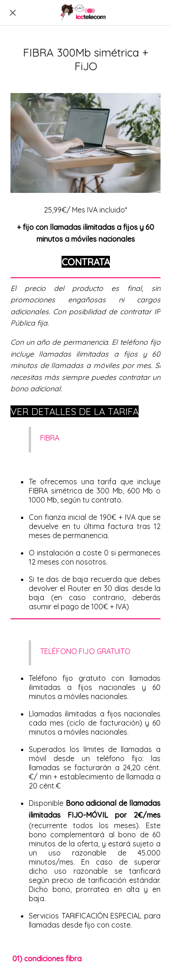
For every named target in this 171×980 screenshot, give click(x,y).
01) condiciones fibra (47, 959)
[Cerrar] (13, 13)
